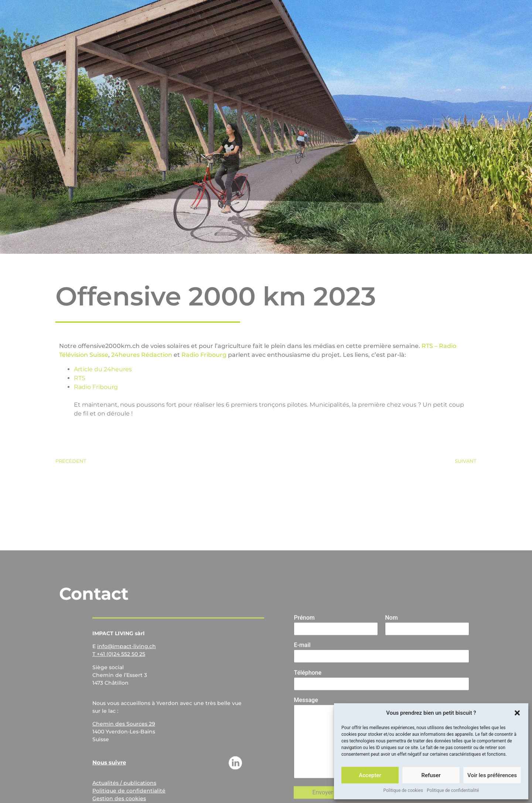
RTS (80, 378)
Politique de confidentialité (453, 790)
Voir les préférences (492, 775)
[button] (517, 713)
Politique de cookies (403, 790)
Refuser (431, 775)
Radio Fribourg (204, 355)
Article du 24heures (103, 369)
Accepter (370, 775)
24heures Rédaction (142, 355)
